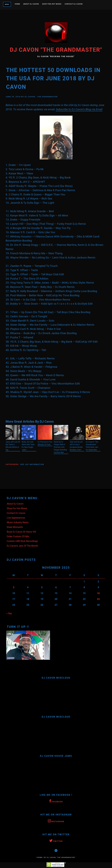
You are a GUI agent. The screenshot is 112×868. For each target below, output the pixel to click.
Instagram (56, 821)
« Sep (9, 613)
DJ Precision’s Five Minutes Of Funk (45, 443)
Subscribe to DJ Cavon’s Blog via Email (79, 109)
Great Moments (15, 527)
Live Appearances (16, 518)
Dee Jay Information (32, 464)
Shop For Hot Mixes (52, 4)
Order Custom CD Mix (18, 536)
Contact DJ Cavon (74, 4)
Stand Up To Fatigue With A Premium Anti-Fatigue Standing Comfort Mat (60, 447)
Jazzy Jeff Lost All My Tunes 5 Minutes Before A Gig (13, 446)
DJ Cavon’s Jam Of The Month (22, 546)
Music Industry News (18, 522)
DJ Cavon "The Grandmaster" (56, 50)
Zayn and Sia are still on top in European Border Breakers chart (76, 446)
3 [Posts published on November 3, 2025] (14, 587)
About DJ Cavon (31, 4)
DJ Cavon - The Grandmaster (41, 97)
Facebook (56, 801)
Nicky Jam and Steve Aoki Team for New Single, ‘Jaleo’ (28, 446)
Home (17, 4)
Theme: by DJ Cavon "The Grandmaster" (56, 857)
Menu (7, 4)
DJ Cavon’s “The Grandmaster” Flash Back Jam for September (92, 446)
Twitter (56, 841)
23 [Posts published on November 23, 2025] (98, 599)
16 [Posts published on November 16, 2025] (98, 593)
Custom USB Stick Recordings (22, 541)
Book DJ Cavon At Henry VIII (21, 532)
